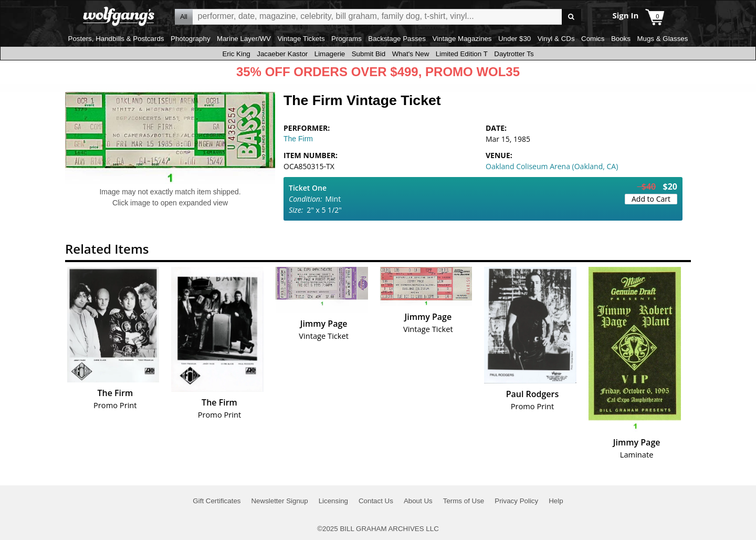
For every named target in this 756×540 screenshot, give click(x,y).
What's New (411, 54)
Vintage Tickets (301, 39)
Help (556, 501)
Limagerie (330, 54)
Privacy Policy (516, 501)
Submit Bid (369, 54)
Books (621, 39)
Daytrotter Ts (514, 54)
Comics (593, 39)
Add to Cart (651, 199)
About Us (418, 501)
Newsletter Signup (279, 501)
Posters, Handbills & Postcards (116, 39)
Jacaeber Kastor (282, 54)
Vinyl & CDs (556, 39)
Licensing (333, 501)
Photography (191, 39)
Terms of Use (464, 501)
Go (571, 17)
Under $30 (514, 39)
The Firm (298, 139)
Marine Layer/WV (244, 39)
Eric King (236, 54)
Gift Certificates (217, 501)
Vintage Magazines (462, 39)
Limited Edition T (462, 54)
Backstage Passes (397, 39)
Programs (346, 39)
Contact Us (376, 501)
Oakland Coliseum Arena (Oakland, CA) (552, 166)
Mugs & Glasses (662, 39)
